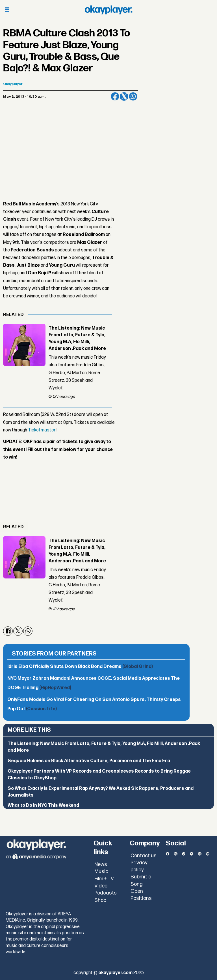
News (101, 864)
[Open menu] (7, 10)
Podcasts (106, 893)
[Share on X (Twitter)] (124, 97)
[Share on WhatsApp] (133, 97)
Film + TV (104, 879)
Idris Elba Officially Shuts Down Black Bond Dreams (80, 667)
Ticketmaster (42, 430)
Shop (100, 900)
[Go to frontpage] (108, 10)
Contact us (144, 856)
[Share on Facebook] (115, 97)
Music (101, 872)
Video (101, 886)
